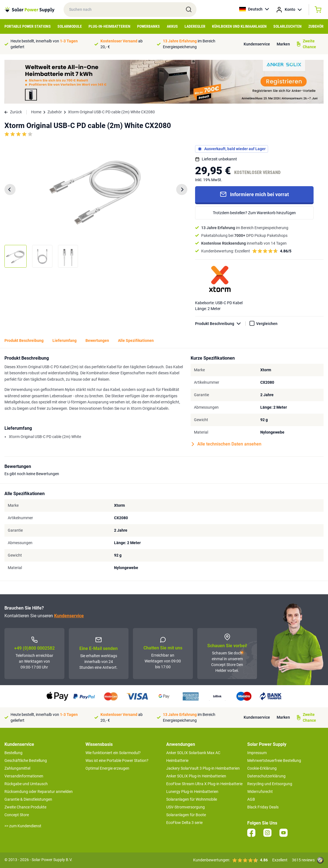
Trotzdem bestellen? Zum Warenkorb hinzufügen (254, 213)
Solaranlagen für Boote (186, 815)
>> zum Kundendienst (23, 826)
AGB (251, 799)
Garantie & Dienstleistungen (28, 799)
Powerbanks (148, 26)
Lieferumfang (65, 340)
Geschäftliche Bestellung (26, 761)
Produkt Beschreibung (220, 324)
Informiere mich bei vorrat (254, 194)
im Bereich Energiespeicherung (189, 44)
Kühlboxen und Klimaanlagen (239, 26)
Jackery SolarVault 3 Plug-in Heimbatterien (203, 768)
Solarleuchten (287, 26)
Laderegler (195, 26)
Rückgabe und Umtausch (26, 784)
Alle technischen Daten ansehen (227, 444)
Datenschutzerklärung (266, 776)
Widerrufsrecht (260, 792)
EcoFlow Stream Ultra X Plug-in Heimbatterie (204, 784)
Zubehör (316, 26)
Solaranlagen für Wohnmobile (192, 799)
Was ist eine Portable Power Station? (117, 761)
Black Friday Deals (263, 807)
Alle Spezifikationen (136, 340)
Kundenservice (257, 44)
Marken (283, 44)
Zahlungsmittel (17, 768)
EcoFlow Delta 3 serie (184, 823)
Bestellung (13, 753)
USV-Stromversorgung (186, 807)
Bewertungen (97, 340)
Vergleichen (267, 324)
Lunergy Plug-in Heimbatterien (192, 792)
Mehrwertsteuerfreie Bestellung (274, 761)
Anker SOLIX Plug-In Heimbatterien (196, 776)
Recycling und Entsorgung (270, 784)
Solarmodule (70, 26)
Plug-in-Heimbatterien (109, 26)
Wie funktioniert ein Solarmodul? (113, 753)
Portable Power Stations (28, 26)
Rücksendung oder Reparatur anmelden (39, 792)
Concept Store (17, 815)
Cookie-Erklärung (262, 768)
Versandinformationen (24, 776)
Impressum (257, 753)
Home (36, 112)
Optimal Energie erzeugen (107, 768)
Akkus (172, 26)
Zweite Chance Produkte (25, 807)
